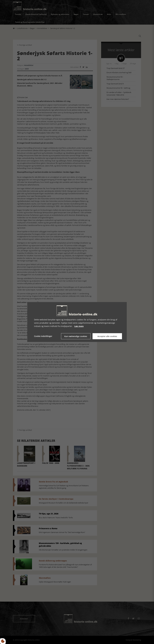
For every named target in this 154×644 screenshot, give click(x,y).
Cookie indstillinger (43, 336)
